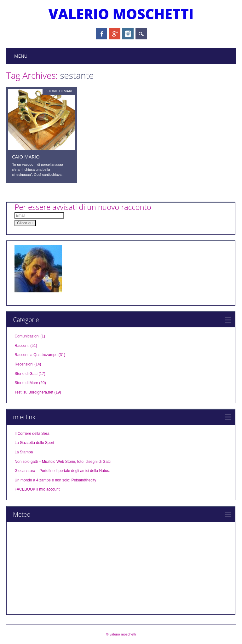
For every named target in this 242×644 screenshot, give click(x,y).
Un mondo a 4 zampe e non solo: (42, 480)
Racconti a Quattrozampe (36, 355)
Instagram (128, 34)
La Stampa (24, 452)
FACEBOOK (25, 489)
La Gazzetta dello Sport (34, 443)
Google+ (115, 34)
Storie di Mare (60, 91)
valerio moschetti (121, 14)
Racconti (22, 346)
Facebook (101, 34)
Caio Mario (26, 157)
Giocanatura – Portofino (35, 471)
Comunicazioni (27, 336)
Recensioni (24, 364)
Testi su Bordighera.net (34, 392)
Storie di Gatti (26, 374)
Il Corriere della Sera (32, 434)
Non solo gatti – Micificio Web (39, 462)
